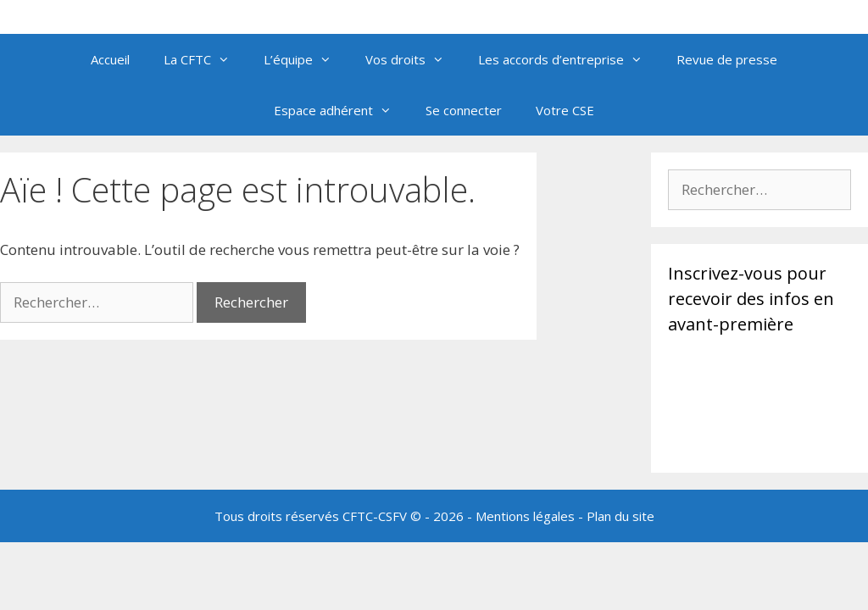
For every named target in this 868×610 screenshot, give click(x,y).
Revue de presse (727, 59)
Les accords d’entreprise (569, 59)
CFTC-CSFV (375, 516)
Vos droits (413, 59)
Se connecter (464, 110)
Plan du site (620, 516)
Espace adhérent (341, 110)
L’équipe (306, 59)
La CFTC (205, 59)
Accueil (110, 59)
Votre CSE (565, 110)
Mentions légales (525, 516)
